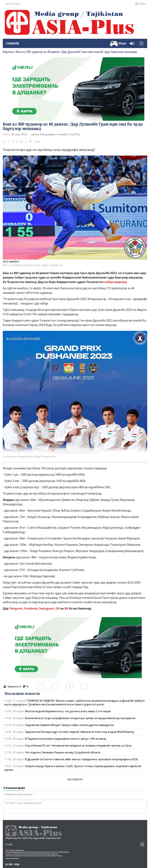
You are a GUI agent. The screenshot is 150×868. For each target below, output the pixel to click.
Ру (7, 4)
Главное (12, 43)
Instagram (46, 608)
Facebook (31, 608)
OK (58, 608)
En (17, 4)
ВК (66, 608)
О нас (9, 844)
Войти (141, 4)
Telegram (16, 608)
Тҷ (12, 4)
